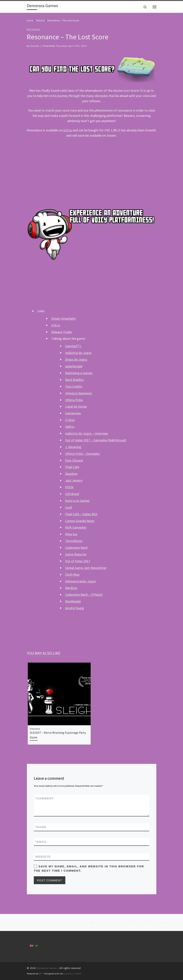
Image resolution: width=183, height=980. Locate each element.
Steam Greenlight (64, 318)
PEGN (69, 487)
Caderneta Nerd (76, 548)
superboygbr (74, 366)
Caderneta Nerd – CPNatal (84, 595)
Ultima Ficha (74, 400)
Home (30, 20)
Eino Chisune (74, 460)
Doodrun (71, 474)
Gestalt (35, 46)
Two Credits (74, 386)
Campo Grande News (80, 521)
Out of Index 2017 (78, 561)
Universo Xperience (78, 393)
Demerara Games (47, 968)
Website (43, 857)
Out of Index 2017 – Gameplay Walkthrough (96, 440)
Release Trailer (62, 332)
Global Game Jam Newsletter (86, 568)
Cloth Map (72, 575)
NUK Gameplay (76, 527)
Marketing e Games (79, 373)
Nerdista (71, 588)
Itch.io (56, 325)
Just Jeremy (74, 480)
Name (41, 827)
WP (41, 974)
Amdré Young (75, 608)
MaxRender (73, 601)
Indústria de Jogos (78, 353)
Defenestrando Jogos (81, 581)
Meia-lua (71, 534)
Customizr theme (73, 974)
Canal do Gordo (76, 406)
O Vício (70, 420)
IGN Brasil (72, 494)
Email (41, 842)
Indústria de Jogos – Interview (87, 433)
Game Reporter (76, 554)
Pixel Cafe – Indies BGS (81, 514)
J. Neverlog (73, 447)
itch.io (68, 130)
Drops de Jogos (76, 359)
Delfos (70, 427)
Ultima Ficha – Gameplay (82, 454)
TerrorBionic (74, 541)
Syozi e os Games (77, 501)
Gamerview (73, 413)
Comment (45, 798)
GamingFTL (73, 346)
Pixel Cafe (72, 467)
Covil (69, 507)
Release (40, 20)
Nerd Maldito (74, 380)
